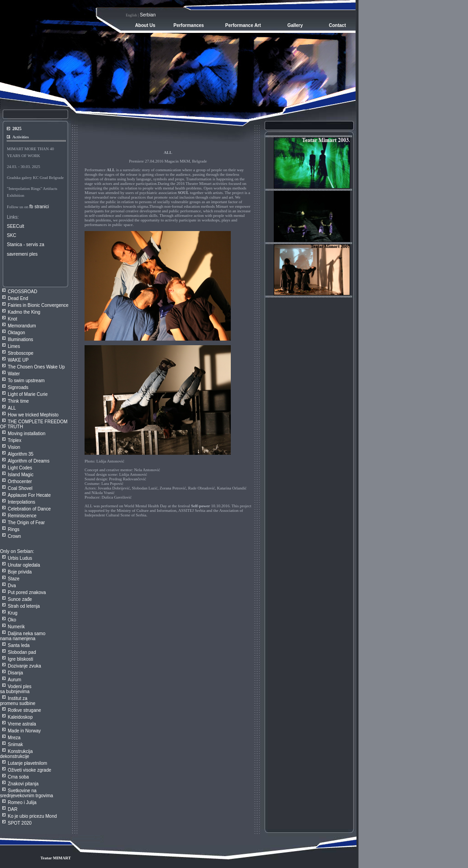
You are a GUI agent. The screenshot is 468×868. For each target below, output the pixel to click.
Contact (338, 25)
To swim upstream (26, 381)
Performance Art (243, 25)
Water (14, 374)
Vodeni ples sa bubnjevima (16, 691)
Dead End (18, 298)
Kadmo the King (24, 312)
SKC (12, 235)
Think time (18, 401)
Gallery (295, 25)
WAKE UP (18, 360)
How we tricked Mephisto (33, 415)
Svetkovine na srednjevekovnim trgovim (25, 793)
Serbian (147, 15)
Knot (13, 319)
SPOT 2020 (20, 823)
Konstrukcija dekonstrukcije (16, 756)
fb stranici (39, 207)
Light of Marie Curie (28, 394)
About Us (145, 25)
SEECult (16, 226)
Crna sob (17, 777)
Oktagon (16, 333)
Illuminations (21, 339)
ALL (12, 408)
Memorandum (22, 326)
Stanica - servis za (26, 245)
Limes (14, 346)
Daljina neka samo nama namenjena (23, 638)
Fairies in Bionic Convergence (38, 305)
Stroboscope (21, 353)
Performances (189, 25)
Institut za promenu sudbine (18, 703)
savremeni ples (22, 254)
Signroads (18, 387)
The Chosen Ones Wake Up (36, 367)
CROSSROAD (22, 292)
